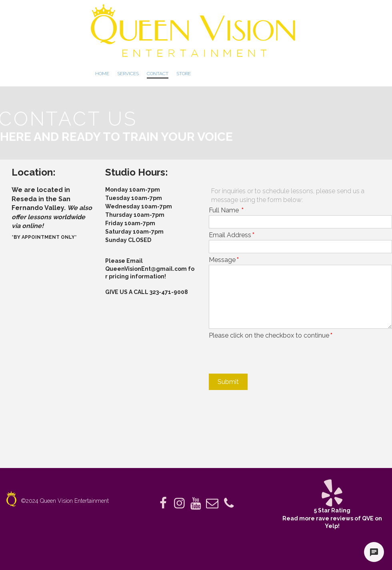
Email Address (232, 235)
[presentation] (270, 356)
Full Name (226, 210)
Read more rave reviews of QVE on (332, 518)
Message (224, 260)
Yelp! (332, 526)
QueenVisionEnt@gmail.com (146, 269)
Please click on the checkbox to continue (271, 335)
